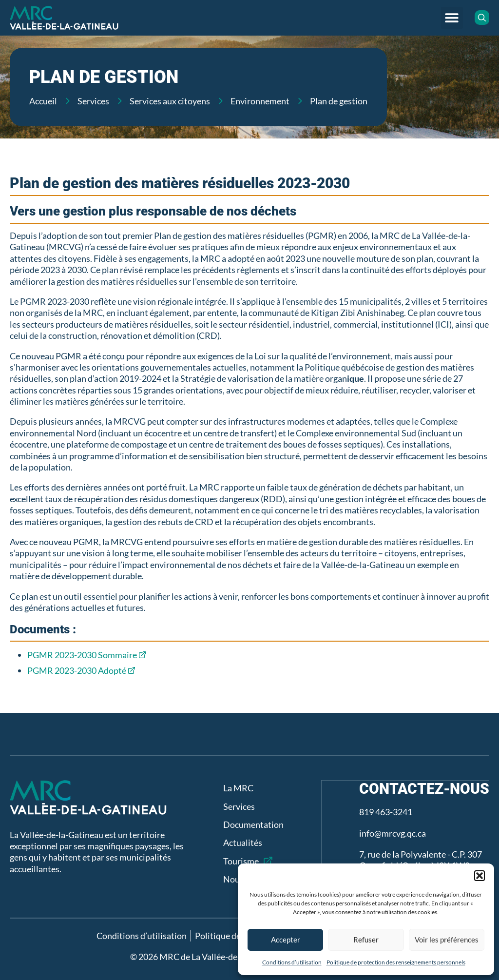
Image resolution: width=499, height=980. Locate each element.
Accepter (286, 940)
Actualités (242, 843)
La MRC (238, 788)
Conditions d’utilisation (292, 962)
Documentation (253, 824)
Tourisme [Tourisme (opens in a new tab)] (240, 861)
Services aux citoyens (170, 101)
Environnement (260, 101)
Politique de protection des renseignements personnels (396, 962)
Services (93, 101)
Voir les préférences (447, 940)
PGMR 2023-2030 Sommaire (82, 655)
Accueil (43, 101)
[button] (480, 876)
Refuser (366, 940)
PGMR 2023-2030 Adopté (77, 670)
